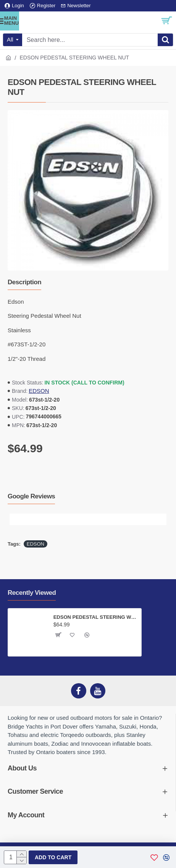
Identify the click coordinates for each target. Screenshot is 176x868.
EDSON (39, 391)
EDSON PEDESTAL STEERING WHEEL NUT (96, 617)
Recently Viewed (32, 593)
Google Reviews (31, 496)
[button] (15, 519)
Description (24, 282)
